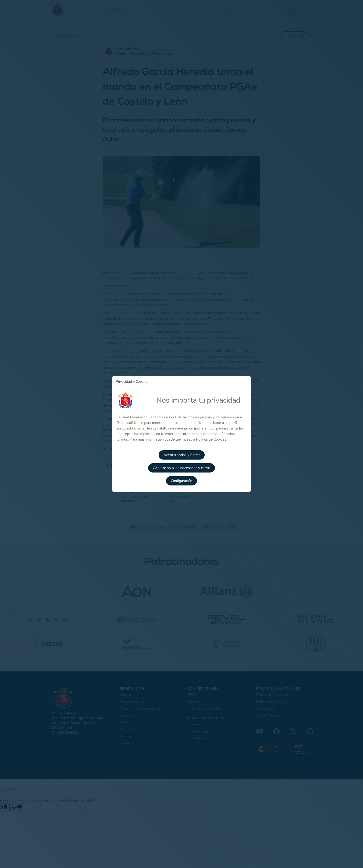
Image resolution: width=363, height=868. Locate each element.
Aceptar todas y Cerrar (182, 455)
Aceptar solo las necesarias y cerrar (181, 468)
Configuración (181, 481)
